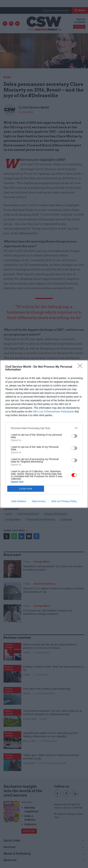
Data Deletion (19, 501)
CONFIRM (26, 489)
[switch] (74, 436)
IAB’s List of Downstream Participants (53, 412)
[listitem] (44, 428)
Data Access (39, 501)
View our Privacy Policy (64, 501)
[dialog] (44, 434)
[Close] (81, 367)
